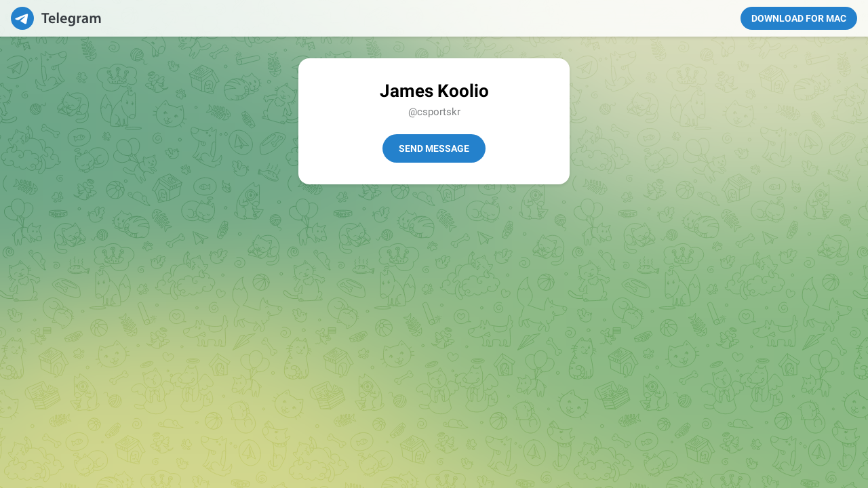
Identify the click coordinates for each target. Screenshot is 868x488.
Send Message (434, 148)
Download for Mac (799, 18)
